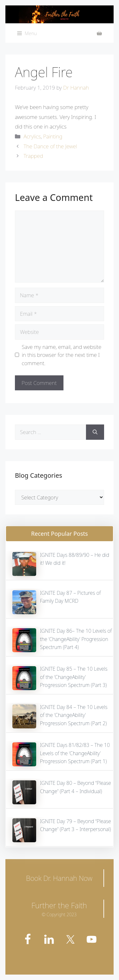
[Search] (95, 432)
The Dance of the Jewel (50, 146)
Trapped (33, 156)
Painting (53, 136)
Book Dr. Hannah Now (59, 878)
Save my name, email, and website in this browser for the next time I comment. (62, 355)
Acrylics (32, 136)
